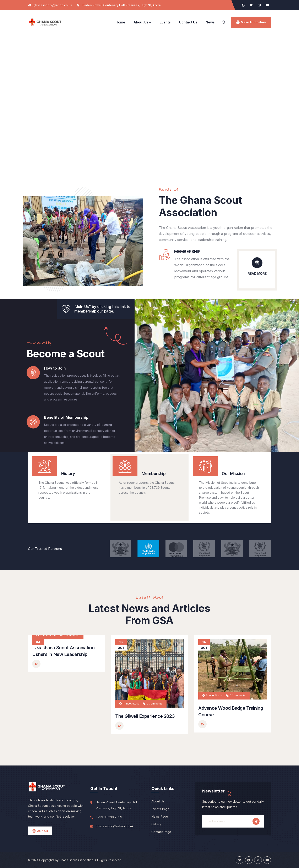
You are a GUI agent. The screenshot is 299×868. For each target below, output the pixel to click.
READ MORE (257, 273)
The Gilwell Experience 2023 (145, 716)
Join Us (42, 831)
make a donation (253, 22)
